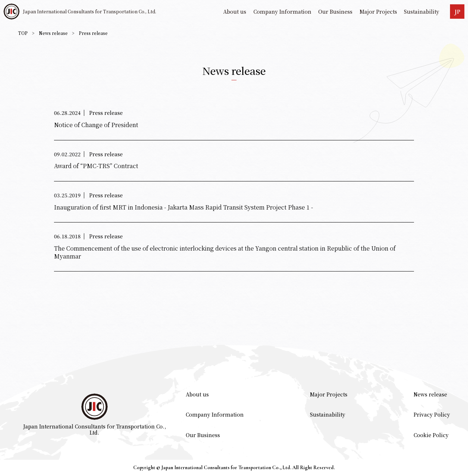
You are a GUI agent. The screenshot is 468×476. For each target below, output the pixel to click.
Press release (93, 33)
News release (53, 33)
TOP (23, 33)
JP (457, 12)
